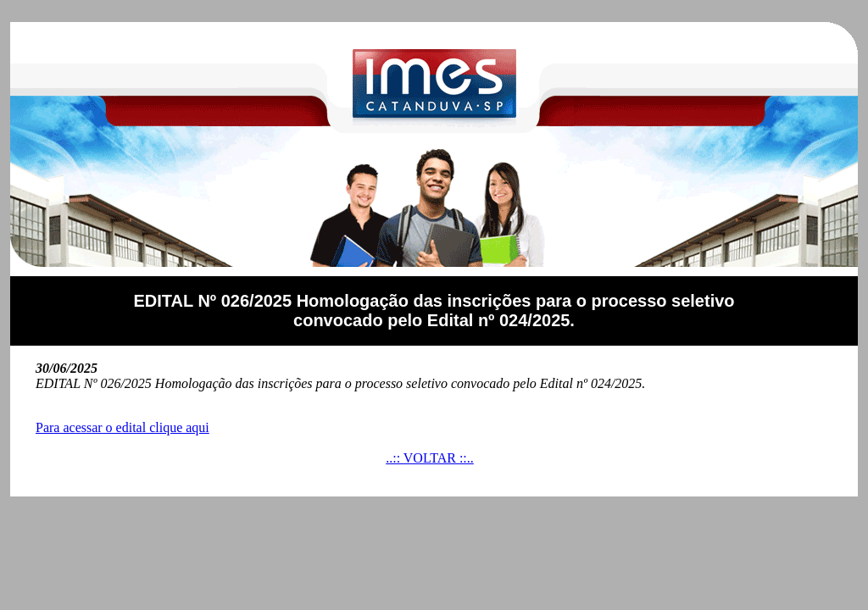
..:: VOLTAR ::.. (430, 458)
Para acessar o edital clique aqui (122, 427)
